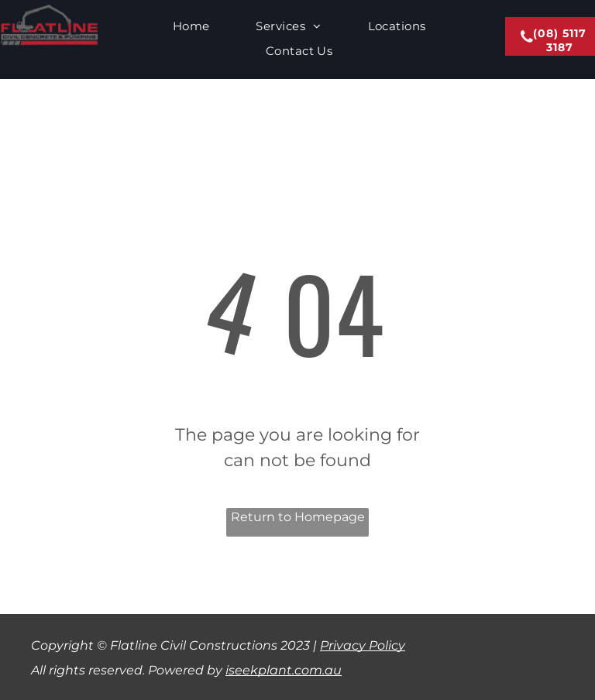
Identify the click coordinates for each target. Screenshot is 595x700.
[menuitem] (191, 27)
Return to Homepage (298, 517)
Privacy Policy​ (363, 645)
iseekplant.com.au (284, 670)
